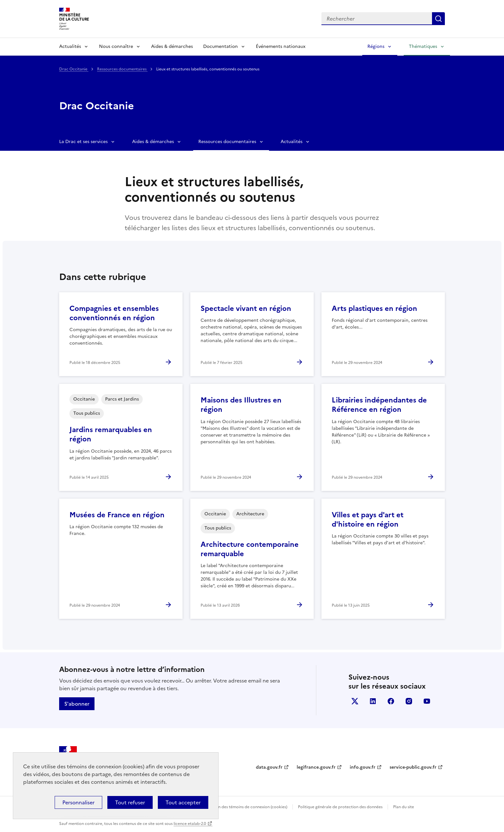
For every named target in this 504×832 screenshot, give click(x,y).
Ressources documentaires (122, 69)
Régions (376, 46)
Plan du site (404, 807)
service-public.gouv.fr (413, 767)
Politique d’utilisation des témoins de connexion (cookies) (234, 807)
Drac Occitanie (74, 69)
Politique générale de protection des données (340, 807)
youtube (427, 701)
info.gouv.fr (363, 767)
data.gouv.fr (269, 767)
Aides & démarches (172, 46)
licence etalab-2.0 (190, 824)
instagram (409, 701)
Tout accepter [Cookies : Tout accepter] (183, 802)
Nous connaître (116, 46)
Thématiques (423, 46)
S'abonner (77, 704)
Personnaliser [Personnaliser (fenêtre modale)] (78, 802)
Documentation (221, 46)
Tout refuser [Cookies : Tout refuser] (130, 802)
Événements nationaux (281, 46)
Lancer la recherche (438, 19)
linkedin (373, 701)
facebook (391, 701)
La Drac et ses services (83, 142)
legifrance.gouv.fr (316, 767)
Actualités (70, 46)
